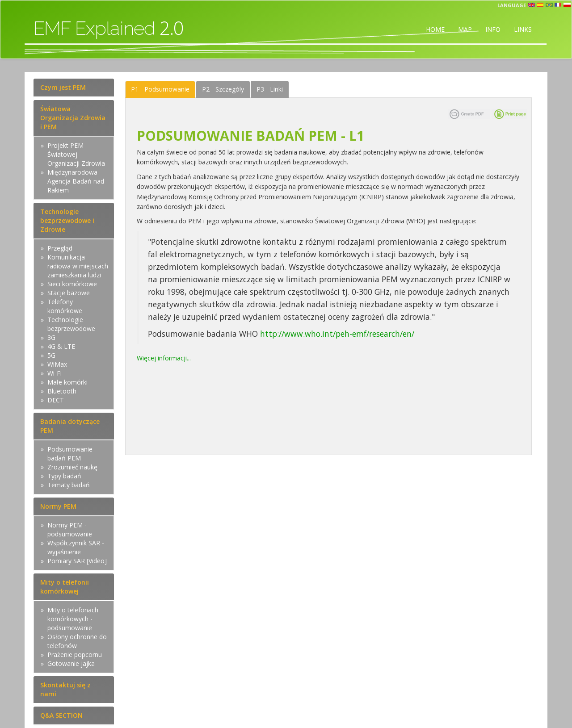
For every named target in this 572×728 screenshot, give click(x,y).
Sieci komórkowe (72, 284)
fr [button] (558, 5)
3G (51, 337)
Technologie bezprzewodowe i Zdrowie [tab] (67, 220)
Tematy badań (69, 485)
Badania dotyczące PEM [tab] (70, 426)
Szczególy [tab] (223, 89)
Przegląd (60, 248)
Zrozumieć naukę (72, 467)
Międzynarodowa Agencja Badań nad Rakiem (76, 181)
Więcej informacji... (164, 358)
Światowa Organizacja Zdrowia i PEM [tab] (73, 118)
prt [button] (549, 5)
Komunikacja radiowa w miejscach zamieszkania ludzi (78, 266)
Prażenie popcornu (75, 655)
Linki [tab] (270, 89)
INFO (493, 29)
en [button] (531, 5)
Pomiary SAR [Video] (77, 561)
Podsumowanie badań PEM (70, 454)
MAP (465, 29)
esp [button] (540, 5)
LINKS (523, 29)
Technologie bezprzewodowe (71, 324)
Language (512, 5)
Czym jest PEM (63, 87)
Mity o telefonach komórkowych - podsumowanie (73, 619)
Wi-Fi (55, 373)
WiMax (57, 364)
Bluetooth (62, 391)
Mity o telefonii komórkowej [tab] (65, 587)
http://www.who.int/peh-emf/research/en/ (338, 334)
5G (51, 355)
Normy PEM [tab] (58, 506)
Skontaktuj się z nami (65, 689)
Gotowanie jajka (71, 663)
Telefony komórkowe (65, 306)
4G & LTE (61, 346)
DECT (56, 400)
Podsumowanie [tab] (160, 89)
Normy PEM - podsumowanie (70, 529)
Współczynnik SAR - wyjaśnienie (76, 547)
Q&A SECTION (61, 715)
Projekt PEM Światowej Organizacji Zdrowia (76, 154)
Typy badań (64, 476)
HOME (435, 29)
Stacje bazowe (69, 293)
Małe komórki (67, 382)
